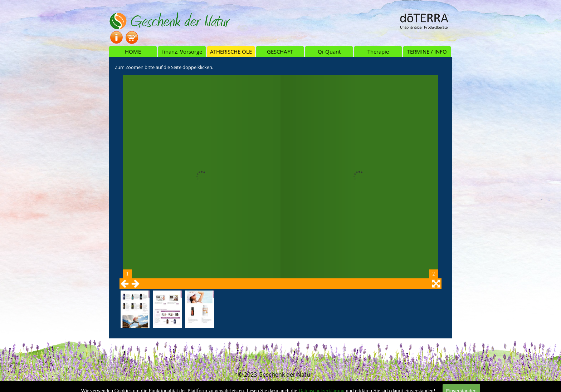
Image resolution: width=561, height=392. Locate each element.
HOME (133, 52)
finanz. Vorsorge (182, 52)
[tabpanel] (280, 67)
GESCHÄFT (280, 52)
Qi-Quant (329, 52)
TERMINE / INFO (427, 52)
